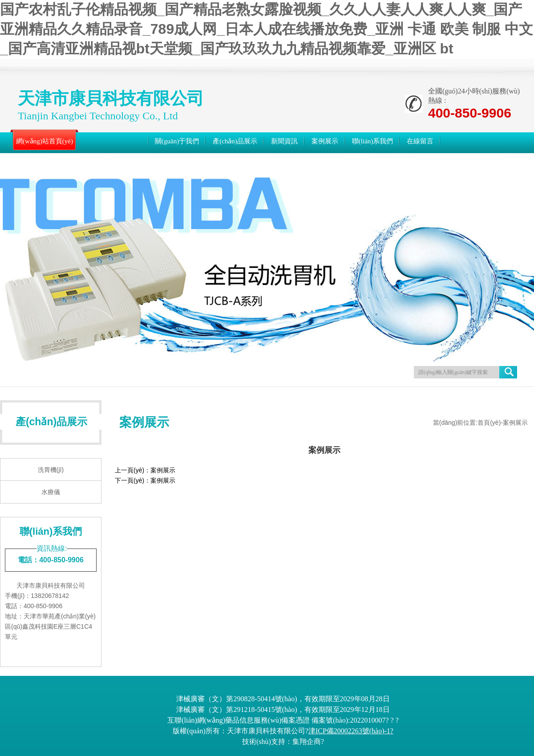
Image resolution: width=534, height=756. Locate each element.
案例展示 (163, 470)
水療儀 (51, 492)
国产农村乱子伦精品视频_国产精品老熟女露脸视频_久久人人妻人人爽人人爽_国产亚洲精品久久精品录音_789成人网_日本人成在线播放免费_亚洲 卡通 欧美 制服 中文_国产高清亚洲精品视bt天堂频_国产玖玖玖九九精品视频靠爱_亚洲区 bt (267, 29)
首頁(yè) (489, 423)
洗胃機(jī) (51, 470)
